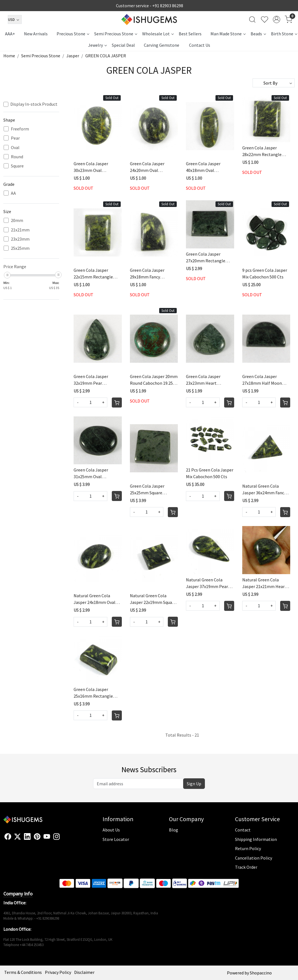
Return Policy (248, 848)
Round (17, 157)
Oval (15, 148)
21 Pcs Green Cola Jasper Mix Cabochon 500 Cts (210, 473)
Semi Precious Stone (116, 34)
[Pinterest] (37, 837)
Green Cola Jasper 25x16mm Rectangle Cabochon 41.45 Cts (93, 693)
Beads (258, 34)
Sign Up (194, 784)
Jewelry (97, 45)
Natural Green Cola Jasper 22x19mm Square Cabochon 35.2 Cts (153, 599)
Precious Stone (73, 34)
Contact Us (200, 45)
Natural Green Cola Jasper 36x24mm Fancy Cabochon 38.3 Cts (264, 490)
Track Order (246, 867)
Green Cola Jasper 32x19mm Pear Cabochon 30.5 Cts (91, 380)
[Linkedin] (27, 837)
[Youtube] (47, 837)
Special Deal (123, 45)
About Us (111, 830)
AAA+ (10, 34)
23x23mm (20, 239)
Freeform (20, 129)
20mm (17, 220)
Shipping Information (256, 839)
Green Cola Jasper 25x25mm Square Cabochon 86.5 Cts (147, 490)
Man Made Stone (228, 34)
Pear (15, 138)
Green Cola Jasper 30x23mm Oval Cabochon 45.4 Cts (91, 167)
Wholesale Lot (158, 34)
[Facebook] (8, 837)
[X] (18, 837)
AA (13, 193)
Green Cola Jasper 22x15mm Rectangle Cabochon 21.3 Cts (93, 274)
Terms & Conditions (23, 972)
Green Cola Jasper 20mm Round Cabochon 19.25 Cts (154, 380)
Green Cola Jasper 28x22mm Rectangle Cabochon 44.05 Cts (262, 151)
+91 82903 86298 (168, 6)
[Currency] (15, 19)
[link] (252, 19)
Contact (243, 830)
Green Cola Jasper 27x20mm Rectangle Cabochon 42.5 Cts (206, 258)
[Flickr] (63, 839)
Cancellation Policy (254, 858)
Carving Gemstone (162, 45)
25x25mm (20, 248)
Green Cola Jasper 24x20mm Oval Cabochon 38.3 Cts (147, 167)
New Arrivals (36, 34)
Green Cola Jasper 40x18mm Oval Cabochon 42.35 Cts (204, 167)
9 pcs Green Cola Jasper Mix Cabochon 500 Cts (265, 273)
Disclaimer (84, 972)
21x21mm (20, 230)
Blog (174, 830)
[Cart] (117, 403)
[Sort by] (274, 83)
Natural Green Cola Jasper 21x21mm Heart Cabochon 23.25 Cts (264, 583)
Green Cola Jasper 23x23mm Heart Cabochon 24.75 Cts (204, 380)
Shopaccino (261, 973)
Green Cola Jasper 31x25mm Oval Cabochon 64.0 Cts (91, 473)
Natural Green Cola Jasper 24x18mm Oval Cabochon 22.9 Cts (95, 599)
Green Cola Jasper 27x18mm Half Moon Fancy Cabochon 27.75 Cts (263, 380)
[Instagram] (57, 837)
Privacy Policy (58, 972)
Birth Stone (284, 34)
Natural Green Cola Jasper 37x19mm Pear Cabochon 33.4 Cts (207, 583)
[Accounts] (277, 19)
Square (17, 166)
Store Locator (116, 839)
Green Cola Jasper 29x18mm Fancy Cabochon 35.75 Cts (148, 274)
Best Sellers (190, 34)
